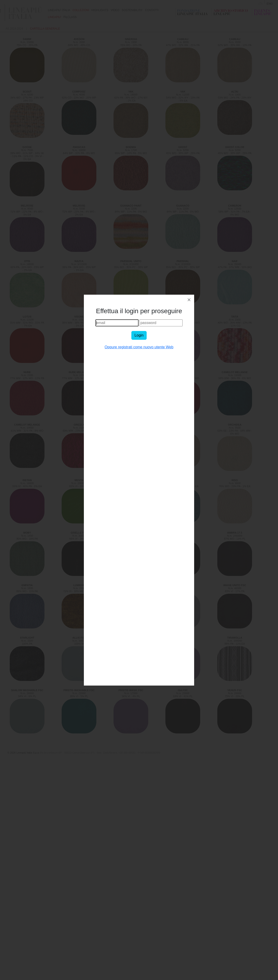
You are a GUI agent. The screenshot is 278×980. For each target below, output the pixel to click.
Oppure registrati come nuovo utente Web (139, 347)
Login (139, 335)
